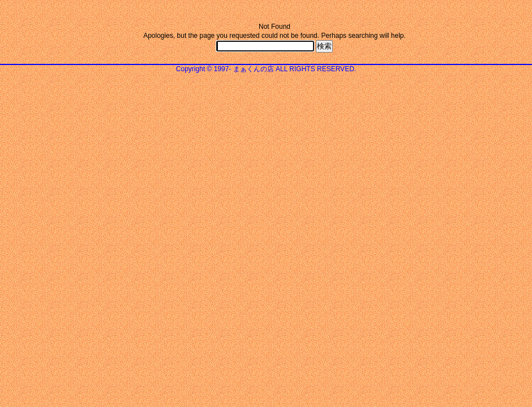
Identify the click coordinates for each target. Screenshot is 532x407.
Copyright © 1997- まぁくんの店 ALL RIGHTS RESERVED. (266, 69)
